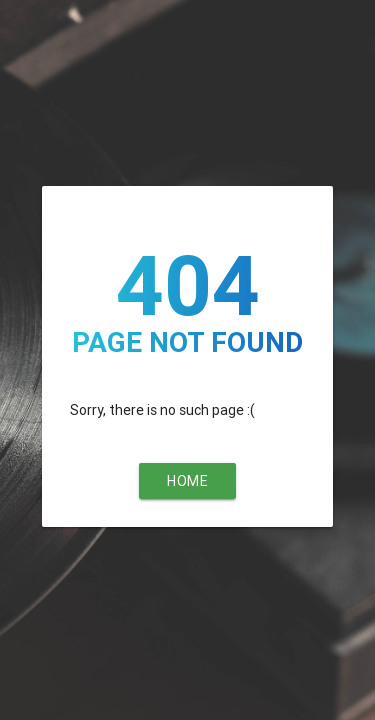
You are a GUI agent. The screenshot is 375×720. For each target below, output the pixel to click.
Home (187, 481)
